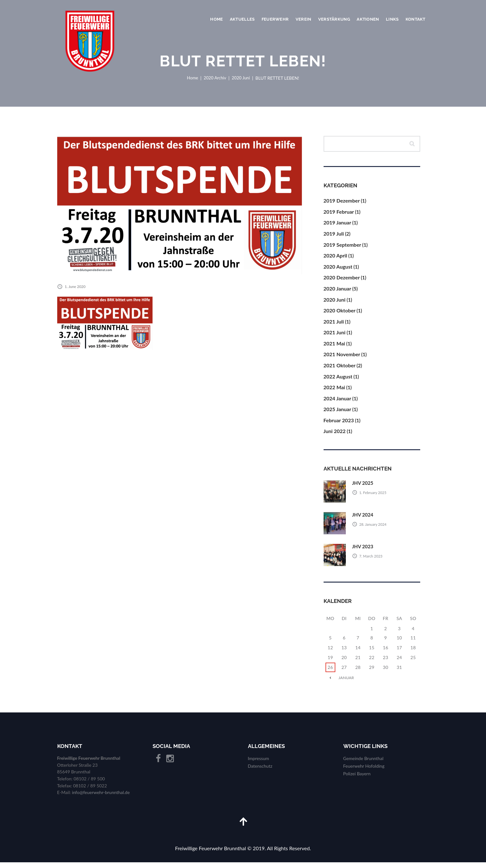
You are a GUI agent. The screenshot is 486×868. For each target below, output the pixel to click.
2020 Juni (242, 78)
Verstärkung (334, 19)
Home (216, 19)
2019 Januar (337, 224)
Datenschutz (260, 771)
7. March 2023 (372, 561)
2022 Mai (334, 391)
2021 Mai (334, 347)
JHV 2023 (363, 551)
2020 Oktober (340, 313)
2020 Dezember (342, 280)
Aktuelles (242, 19)
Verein (304, 19)
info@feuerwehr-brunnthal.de (101, 798)
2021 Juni (335, 335)
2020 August (338, 268)
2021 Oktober (340, 369)
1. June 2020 (76, 287)
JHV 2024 (363, 520)
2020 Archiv (215, 78)
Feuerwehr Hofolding (364, 771)
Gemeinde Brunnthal (363, 764)
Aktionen (368, 19)
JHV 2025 (363, 488)
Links (392, 19)
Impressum (259, 764)
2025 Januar (337, 414)
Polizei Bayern (357, 779)
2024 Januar (337, 403)
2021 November (342, 358)
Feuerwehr (275, 19)
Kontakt (416, 19)
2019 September (342, 246)
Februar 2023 (339, 425)
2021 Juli (334, 324)
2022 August (338, 380)
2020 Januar (337, 291)
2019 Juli (334, 235)
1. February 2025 (374, 497)
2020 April (335, 257)
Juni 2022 (335, 436)
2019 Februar (339, 213)
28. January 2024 (374, 529)
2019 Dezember (342, 201)
